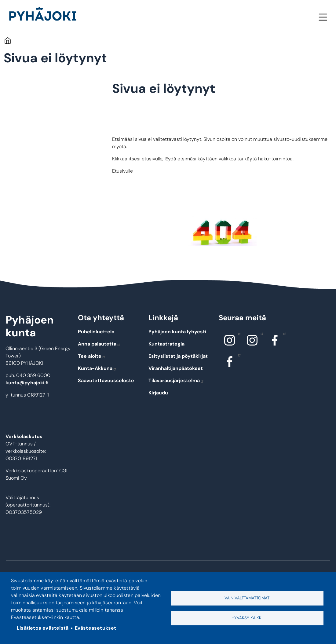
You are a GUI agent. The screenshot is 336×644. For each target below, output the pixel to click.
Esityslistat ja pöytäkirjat (178, 356)
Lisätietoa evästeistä (43, 628)
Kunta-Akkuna (97, 368)
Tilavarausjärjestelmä (176, 381)
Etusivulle (122, 171)
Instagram (238, 333)
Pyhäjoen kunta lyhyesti (177, 332)
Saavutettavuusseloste (106, 381)
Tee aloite (92, 356)
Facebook (283, 333)
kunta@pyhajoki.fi (27, 383)
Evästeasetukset (96, 628)
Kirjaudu (158, 393)
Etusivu (7, 40)
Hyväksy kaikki (247, 618)
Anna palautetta (99, 344)
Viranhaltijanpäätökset (176, 368)
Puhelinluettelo (96, 332)
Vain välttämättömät (247, 598)
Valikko (323, 17)
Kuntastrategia (166, 344)
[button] (222, 231)
